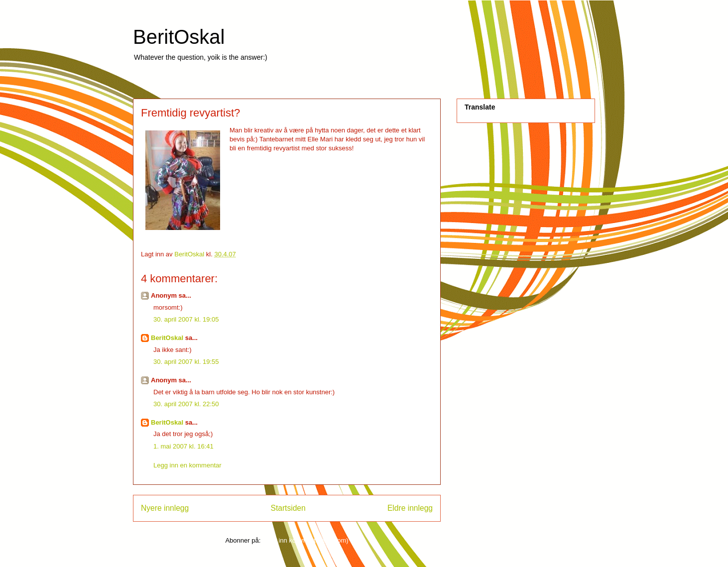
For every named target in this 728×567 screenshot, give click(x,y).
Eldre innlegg (410, 508)
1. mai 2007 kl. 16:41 (183, 446)
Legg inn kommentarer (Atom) (305, 540)
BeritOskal (179, 37)
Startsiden (288, 508)
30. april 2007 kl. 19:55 (186, 362)
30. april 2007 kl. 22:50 (186, 404)
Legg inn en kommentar (187, 465)
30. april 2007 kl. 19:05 (186, 319)
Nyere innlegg (165, 508)
